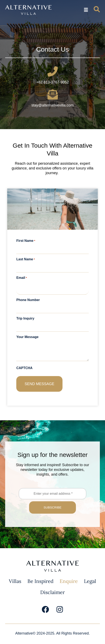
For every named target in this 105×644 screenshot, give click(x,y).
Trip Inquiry (25, 319)
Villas (15, 581)
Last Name (25, 259)
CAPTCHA (24, 368)
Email (22, 278)
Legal (90, 581)
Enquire (69, 581)
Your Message (27, 337)
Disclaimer (52, 592)
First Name (26, 241)
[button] (86, 10)
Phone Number (28, 300)
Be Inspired (40, 581)
